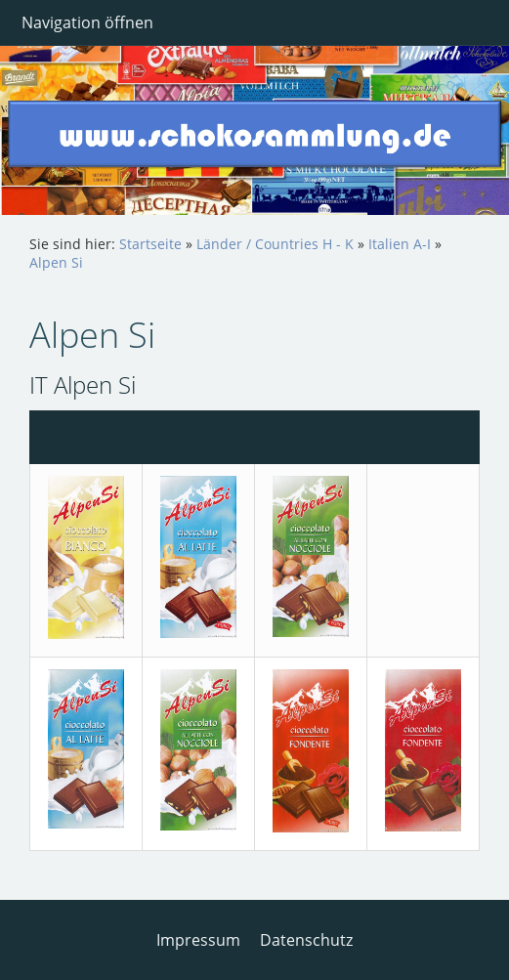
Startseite (150, 244)
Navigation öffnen (87, 22)
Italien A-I (400, 244)
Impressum (198, 940)
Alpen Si (56, 262)
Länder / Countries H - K (275, 244)
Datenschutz (306, 940)
